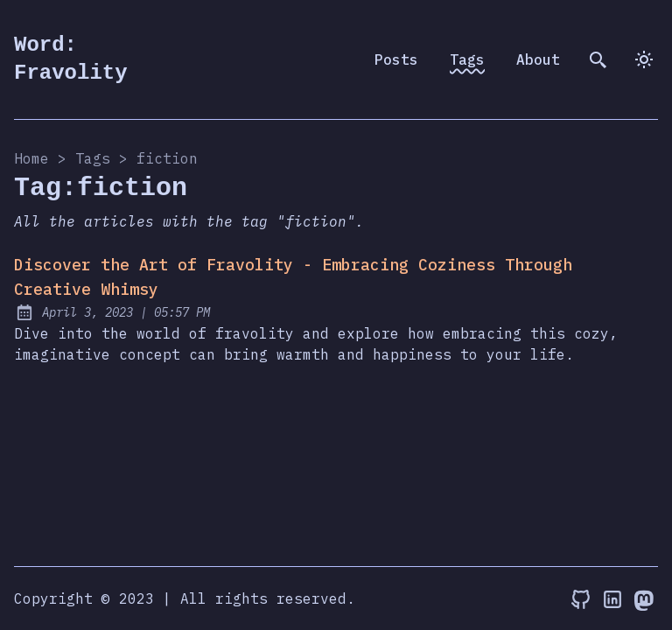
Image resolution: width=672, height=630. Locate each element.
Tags (467, 59)
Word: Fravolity (71, 59)
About (538, 59)
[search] (598, 59)
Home (31, 158)
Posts (396, 59)
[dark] (644, 59)
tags (93, 158)
